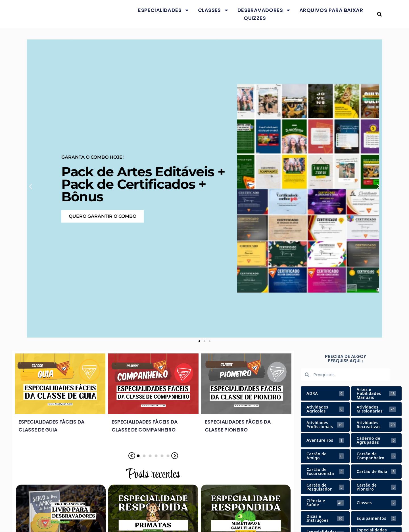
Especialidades (164, 10)
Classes (213, 10)
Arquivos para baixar (331, 10)
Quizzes (255, 18)
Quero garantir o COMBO (103, 216)
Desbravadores (264, 10)
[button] (379, 14)
